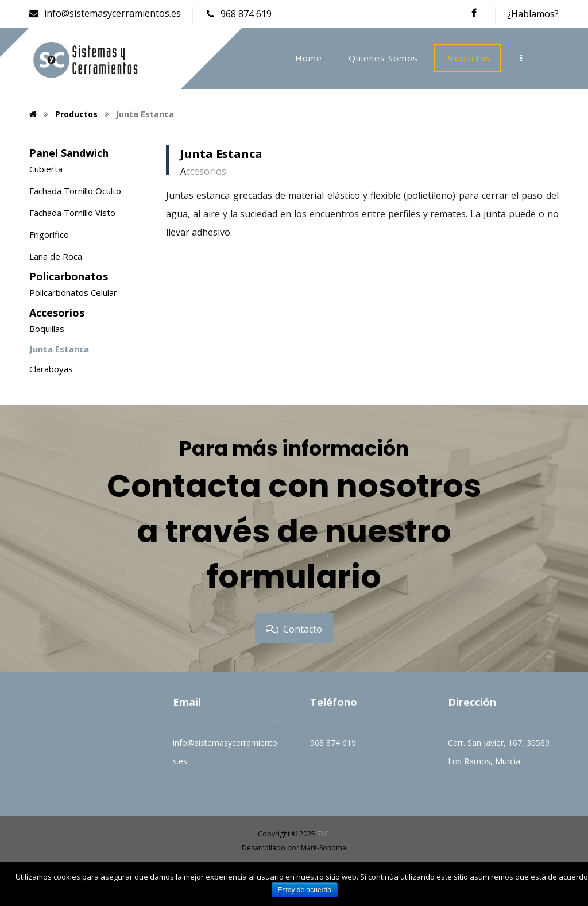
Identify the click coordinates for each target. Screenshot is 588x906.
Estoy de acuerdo (305, 890)
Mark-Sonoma (324, 848)
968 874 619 (333, 743)
